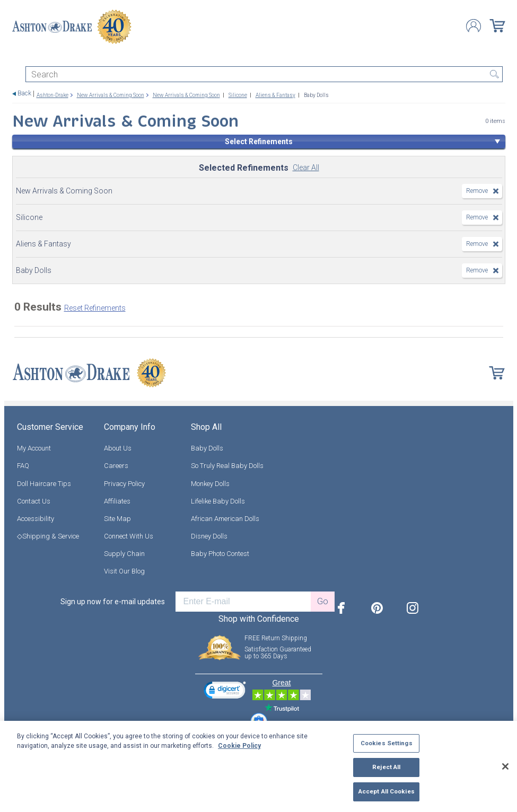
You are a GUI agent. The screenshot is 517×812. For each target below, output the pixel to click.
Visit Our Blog (124, 571)
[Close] (505, 766)
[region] (258, 766)
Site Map (117, 519)
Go (323, 601)
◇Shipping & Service (48, 536)
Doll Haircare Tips (44, 484)
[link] (225, 691)
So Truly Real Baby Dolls (227, 466)
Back (24, 94)
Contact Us (34, 501)
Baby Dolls (207, 448)
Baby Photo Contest (220, 554)
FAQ (23, 466)
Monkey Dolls (210, 484)
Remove (477, 191)
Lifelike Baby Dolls (218, 501)
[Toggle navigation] (17, 57)
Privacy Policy (124, 484)
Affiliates (117, 501)
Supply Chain (124, 554)
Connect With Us (129, 536)
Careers (116, 466)
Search (495, 74)
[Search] (264, 74)
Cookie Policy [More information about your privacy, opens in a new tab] (239, 746)
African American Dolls (225, 519)
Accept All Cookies (387, 791)
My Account (34, 448)
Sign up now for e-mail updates (113, 602)
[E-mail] (243, 602)
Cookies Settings (387, 743)
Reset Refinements (95, 308)
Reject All (386, 767)
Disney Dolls (209, 536)
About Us (118, 448)
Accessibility (36, 519)
